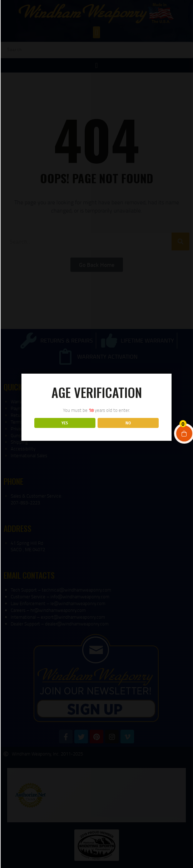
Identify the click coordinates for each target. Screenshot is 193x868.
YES (65, 423)
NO (128, 423)
